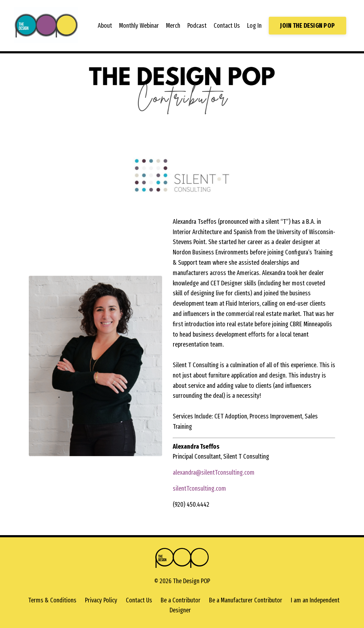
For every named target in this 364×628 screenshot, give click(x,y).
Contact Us (227, 26)
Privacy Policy (101, 600)
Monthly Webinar (139, 26)
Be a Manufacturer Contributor (246, 600)
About (105, 26)
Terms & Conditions (52, 600)
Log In (254, 26)
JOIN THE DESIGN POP (307, 26)
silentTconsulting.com (199, 489)
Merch (173, 26)
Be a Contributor (181, 600)
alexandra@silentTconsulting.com (214, 473)
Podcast (197, 26)
